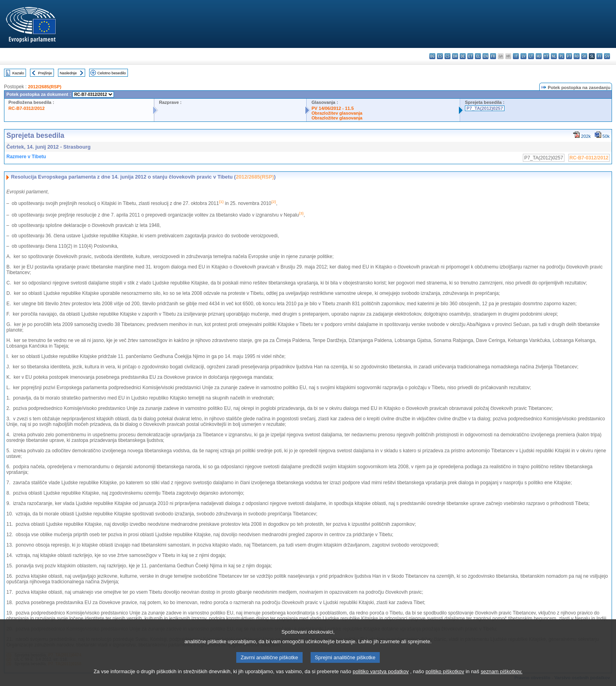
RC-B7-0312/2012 (27, 108)
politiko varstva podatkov (381, 677)
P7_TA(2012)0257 (485, 108)
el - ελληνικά (478, 56)
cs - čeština (448, 56)
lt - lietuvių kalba (531, 56)
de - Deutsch (463, 56)
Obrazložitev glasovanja (337, 113)
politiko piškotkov (445, 677)
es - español (440, 56)
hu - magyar (539, 56)
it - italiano (516, 56)
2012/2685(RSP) (45, 87)
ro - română (577, 56)
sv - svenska (607, 56)
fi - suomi (599, 56)
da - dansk (455, 56)
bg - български (432, 56)
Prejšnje (45, 73)
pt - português (569, 56)
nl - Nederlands (554, 56)
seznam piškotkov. (501, 677)
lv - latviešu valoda (523, 56)
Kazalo (18, 73)
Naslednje (68, 73)
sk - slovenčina (584, 56)
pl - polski (561, 56)
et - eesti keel (470, 56)
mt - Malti (546, 56)
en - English (485, 56)
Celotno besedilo (111, 73)
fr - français (493, 56)
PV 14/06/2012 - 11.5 (333, 108)
